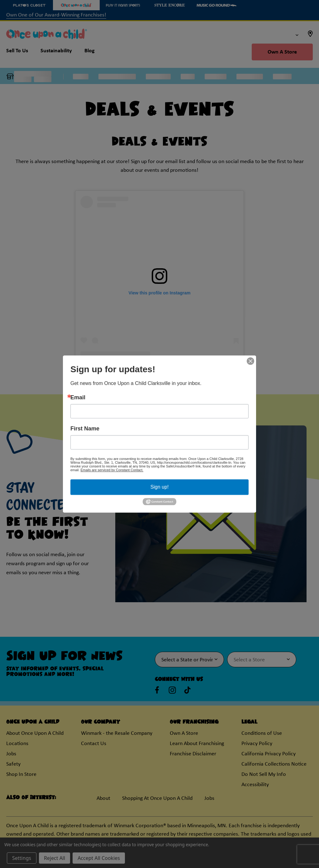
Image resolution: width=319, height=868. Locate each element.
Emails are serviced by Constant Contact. (112, 470)
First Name (85, 429)
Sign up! (160, 487)
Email (78, 397)
